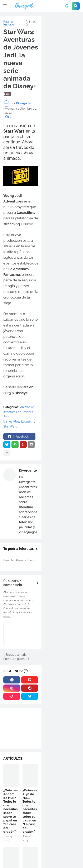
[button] (5, 6)
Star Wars (10, 426)
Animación (31, 23)
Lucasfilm (28, 421)
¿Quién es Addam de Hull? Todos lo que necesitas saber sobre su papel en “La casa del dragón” (11, 811)
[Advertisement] (62, 33)
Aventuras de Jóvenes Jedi (18, 414)
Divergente (28, 470)
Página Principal (9, 23)
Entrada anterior (16, 655)
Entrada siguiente (15, 659)
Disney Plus (11, 421)
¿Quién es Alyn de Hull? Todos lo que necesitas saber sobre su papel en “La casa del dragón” (30, 811)
